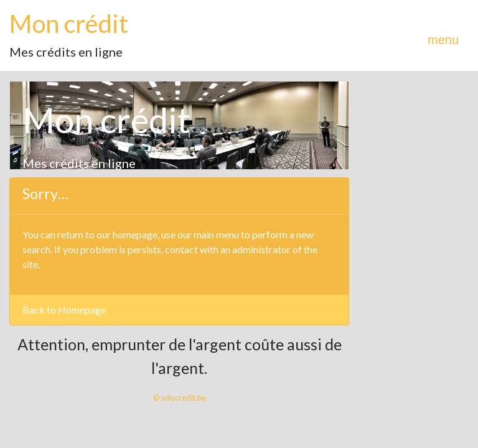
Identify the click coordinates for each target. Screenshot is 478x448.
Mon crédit (69, 24)
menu (443, 40)
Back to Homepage (64, 310)
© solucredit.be (180, 398)
